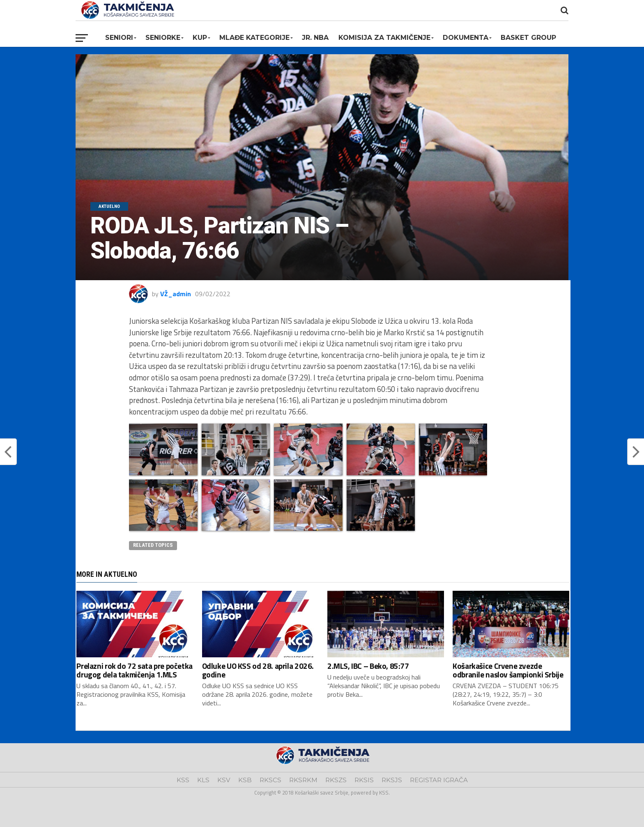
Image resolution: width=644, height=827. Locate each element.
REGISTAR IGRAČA (439, 780)
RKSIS (364, 780)
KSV (224, 780)
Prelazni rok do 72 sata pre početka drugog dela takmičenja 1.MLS (135, 670)
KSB (245, 780)
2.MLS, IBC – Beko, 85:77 (368, 666)
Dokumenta (466, 38)
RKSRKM (303, 780)
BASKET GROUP (528, 38)
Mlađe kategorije (254, 38)
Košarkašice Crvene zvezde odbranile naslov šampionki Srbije (508, 670)
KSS (183, 780)
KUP (200, 38)
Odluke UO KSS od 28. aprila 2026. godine (258, 670)
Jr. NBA (315, 38)
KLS (203, 780)
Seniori (119, 38)
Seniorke (163, 38)
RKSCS (270, 780)
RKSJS (392, 780)
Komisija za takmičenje (384, 38)
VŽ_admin (176, 294)
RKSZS (336, 780)
